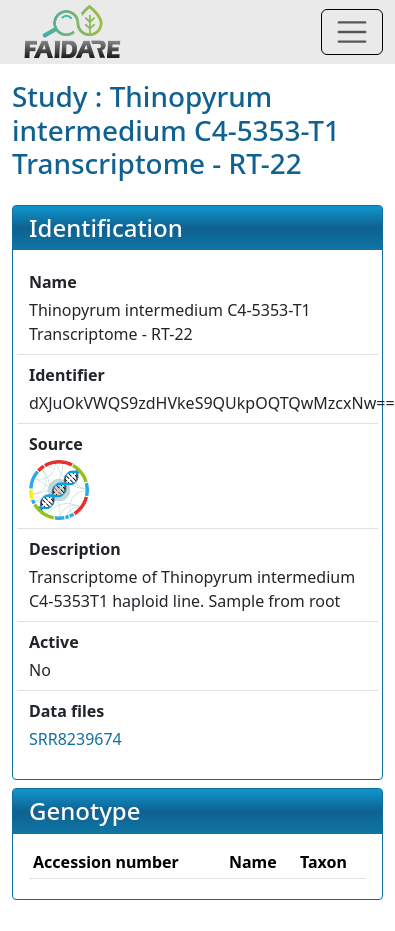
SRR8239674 (75, 739)
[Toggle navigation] (352, 32)
